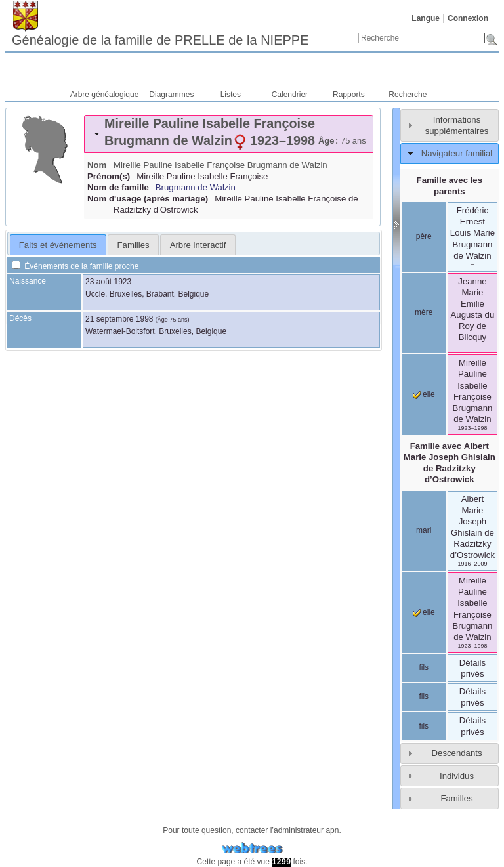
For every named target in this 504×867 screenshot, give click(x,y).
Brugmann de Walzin (196, 187)
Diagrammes (171, 95)
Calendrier (290, 95)
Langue (426, 18)
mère (424, 312)
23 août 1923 (108, 282)
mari (424, 530)
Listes (231, 95)
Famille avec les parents (450, 186)
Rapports (349, 95)
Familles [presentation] (134, 245)
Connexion (468, 18)
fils (424, 667)
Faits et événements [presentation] (58, 245)
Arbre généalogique (105, 95)
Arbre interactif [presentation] (198, 245)
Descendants (457, 753)
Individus (457, 776)
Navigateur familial (457, 153)
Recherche (408, 95)
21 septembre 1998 (119, 319)
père (424, 236)
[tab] (229, 134)
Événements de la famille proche (75, 266)
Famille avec (450, 463)
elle (424, 394)
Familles (456, 798)
